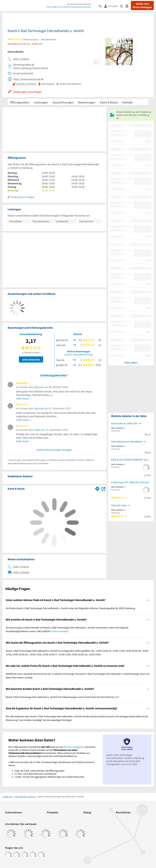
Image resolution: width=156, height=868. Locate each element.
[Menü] (128, 6)
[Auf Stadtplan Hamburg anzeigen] (103, 488)
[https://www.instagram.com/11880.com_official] (16, 855)
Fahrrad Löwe (119, 505)
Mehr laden (131, 362)
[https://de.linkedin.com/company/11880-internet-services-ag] (33, 855)
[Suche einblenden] (101, 6)
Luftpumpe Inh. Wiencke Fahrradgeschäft (131, 482)
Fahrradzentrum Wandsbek (127, 441)
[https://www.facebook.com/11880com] (8, 855)
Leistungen (41, 102)
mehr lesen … (24, 398)
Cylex (37, 430)
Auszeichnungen (63, 102)
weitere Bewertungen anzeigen (54, 450)
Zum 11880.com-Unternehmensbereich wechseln (69, 7)
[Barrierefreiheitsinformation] (123, 6)
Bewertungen (87, 102)
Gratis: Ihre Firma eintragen (142, 5)
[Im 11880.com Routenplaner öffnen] (97, 488)
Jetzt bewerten (31, 360)
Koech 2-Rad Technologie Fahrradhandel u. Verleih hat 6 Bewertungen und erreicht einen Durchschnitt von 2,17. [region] (63, 697)
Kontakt (128, 102)
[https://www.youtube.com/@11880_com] (41, 855)
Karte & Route (109, 102)
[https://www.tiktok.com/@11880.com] (25, 855)
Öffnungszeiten (20, 102)
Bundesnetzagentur (74, 747)
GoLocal (39, 387)
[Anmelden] (112, 6)
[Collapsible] (148, 600)
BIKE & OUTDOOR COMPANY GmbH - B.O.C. (131, 460)
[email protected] (59, 631)
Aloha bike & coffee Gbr (124, 423)
